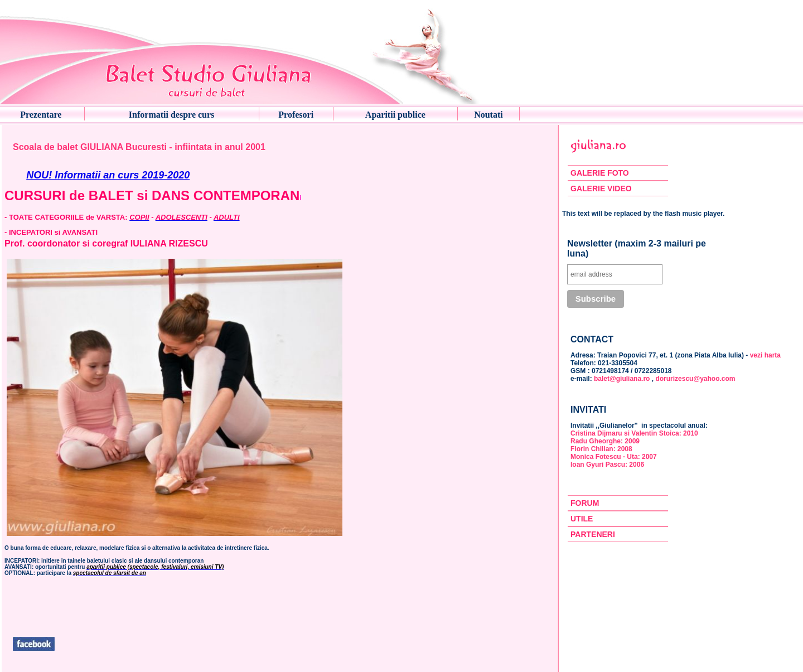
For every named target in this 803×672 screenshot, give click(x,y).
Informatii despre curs (171, 115)
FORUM (585, 503)
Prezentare (41, 115)
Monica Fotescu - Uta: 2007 (614, 457)
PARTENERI (593, 534)
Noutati (488, 115)
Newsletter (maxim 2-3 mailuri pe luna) (637, 248)
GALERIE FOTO (600, 173)
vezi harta (765, 355)
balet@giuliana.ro (622, 379)
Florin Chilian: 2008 (601, 449)
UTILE (582, 519)
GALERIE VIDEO (601, 188)
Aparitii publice (395, 115)
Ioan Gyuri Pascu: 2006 (607, 465)
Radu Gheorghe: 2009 (605, 441)
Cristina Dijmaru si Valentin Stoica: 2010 (634, 433)
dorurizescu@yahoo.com (695, 379)
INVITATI (588, 410)
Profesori (296, 115)
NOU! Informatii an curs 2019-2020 (108, 175)
